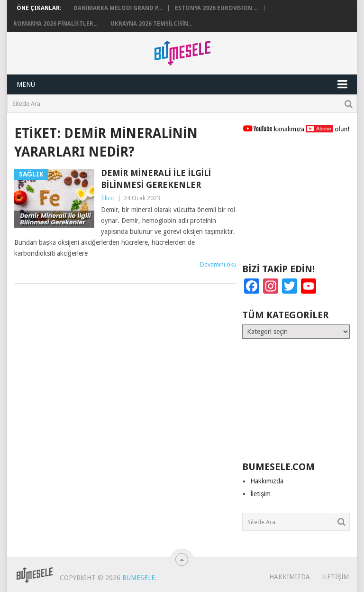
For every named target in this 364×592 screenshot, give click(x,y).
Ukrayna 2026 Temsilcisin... (151, 24)
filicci (108, 198)
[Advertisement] (296, 203)
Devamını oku (218, 264)
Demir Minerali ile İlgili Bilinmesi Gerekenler (156, 179)
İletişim (260, 494)
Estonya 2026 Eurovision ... (216, 8)
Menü (26, 84)
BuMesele (139, 578)
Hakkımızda (267, 481)
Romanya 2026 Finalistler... (55, 24)
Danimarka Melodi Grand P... (118, 8)
